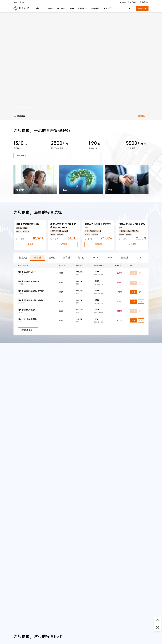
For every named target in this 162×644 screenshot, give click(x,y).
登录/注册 (142, 9)
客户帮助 (134, 2)
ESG (72, 8)
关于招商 (108, 8)
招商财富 (145, 2)
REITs (96, 258)
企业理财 (95, 8)
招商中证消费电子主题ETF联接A (31, 291)
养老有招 (61, 8)
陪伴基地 (82, 8)
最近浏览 (23, 258)
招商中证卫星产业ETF (27, 272)
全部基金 (49, 8)
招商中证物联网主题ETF (28, 310)
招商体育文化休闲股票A (28, 319)
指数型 (125, 258)
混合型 (66, 258)
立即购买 (30, 244)
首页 (38, 8)
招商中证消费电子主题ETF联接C (31, 300)
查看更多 (143, 116)
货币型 (81, 258)
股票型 (37, 258)
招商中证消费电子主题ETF (29, 281)
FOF (110, 258)
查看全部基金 (28, 330)
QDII (139, 258)
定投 (141, 292)
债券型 (52, 258)
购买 (133, 292)
